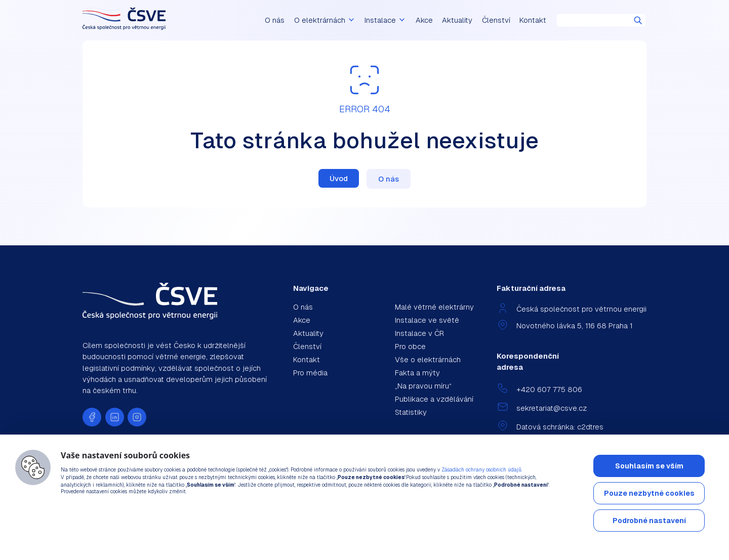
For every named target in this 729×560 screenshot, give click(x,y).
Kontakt (533, 20)
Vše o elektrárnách (428, 359)
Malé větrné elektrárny (434, 307)
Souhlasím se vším (649, 466)
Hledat (638, 20)
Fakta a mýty (417, 373)
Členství (496, 20)
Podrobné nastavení (649, 521)
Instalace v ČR (419, 333)
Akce (424, 20)
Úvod (339, 178)
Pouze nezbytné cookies (649, 493)
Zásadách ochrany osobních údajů (481, 470)
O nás (291, 20)
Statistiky (411, 412)
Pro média (310, 373)
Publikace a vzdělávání (434, 399)
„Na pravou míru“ (423, 386)
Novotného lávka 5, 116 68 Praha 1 (574, 326)
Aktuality (457, 20)
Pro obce (410, 346)
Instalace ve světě (427, 320)
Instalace (388, 20)
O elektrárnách (336, 20)
